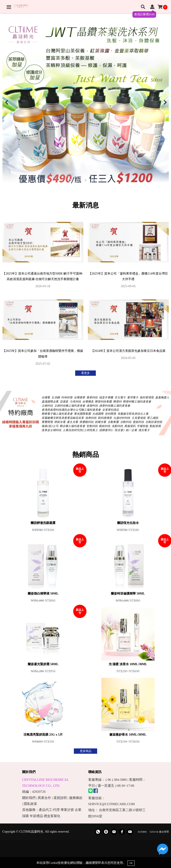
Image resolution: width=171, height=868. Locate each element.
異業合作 (44, 798)
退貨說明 (60, 798)
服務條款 (76, 798)
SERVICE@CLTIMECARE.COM (112, 804)
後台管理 (164, 832)
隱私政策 (30, 804)
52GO (153, 832)
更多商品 (86, 751)
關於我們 (29, 798)
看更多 (85, 373)
